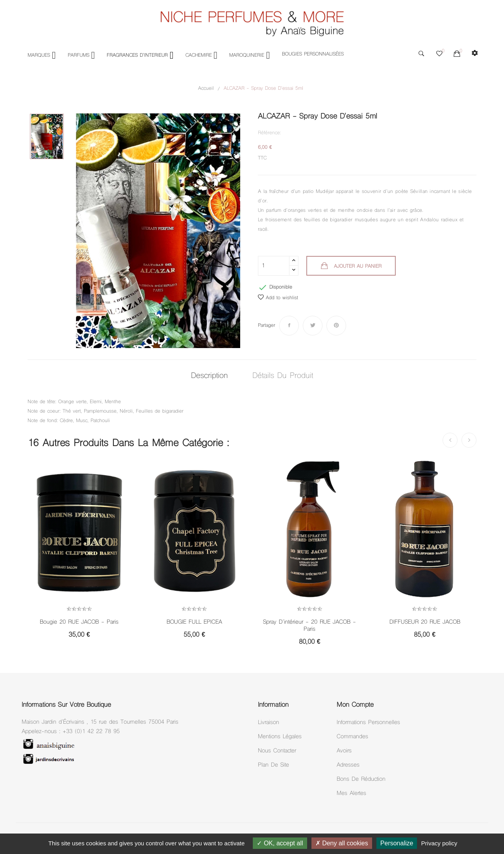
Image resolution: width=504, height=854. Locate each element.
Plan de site (273, 765)
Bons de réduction (361, 779)
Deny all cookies (342, 843)
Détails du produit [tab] (283, 376)
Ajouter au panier (357, 267)
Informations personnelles (368, 723)
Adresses (348, 765)
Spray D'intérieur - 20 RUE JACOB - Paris (309, 626)
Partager (289, 326)
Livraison (269, 723)
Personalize (397, 843)
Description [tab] (209, 376)
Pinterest (336, 326)
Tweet (313, 326)
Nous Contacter (277, 751)
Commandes (352, 737)
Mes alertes (351, 794)
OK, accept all (280, 843)
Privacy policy (439, 843)
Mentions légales (280, 737)
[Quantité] (274, 266)
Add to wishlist (278, 298)
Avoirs (344, 751)
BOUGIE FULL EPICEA (194, 622)
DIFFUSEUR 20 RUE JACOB (425, 622)
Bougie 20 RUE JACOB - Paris (79, 622)
